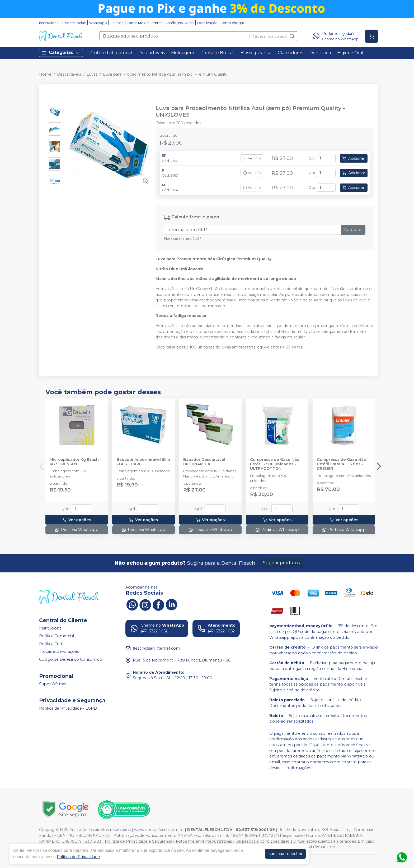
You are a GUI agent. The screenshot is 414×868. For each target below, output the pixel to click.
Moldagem (183, 53)
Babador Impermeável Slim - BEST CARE (143, 462)
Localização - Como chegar (221, 23)
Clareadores (290, 53)
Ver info (252, 158)
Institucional (49, 23)
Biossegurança (256, 53)
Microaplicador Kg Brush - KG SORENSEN (76, 462)
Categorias (61, 53)
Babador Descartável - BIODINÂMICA (206, 462)
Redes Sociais (74, 23)
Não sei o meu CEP (182, 238)
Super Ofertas (53, 684)
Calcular (353, 230)
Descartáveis (152, 53)
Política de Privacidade (78, 857)
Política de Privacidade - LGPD (68, 709)
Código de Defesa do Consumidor (71, 659)
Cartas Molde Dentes (144, 23)
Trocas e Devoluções (59, 652)
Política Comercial (57, 636)
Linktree (117, 23)
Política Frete (52, 644)
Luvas (92, 74)
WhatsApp (98, 23)
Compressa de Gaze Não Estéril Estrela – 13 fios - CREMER (342, 464)
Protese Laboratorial (111, 53)
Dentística (320, 53)
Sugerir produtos (281, 563)
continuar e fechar (285, 854)
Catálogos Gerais (180, 23)
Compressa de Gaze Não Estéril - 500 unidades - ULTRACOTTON (275, 464)
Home (45, 74)
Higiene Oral (350, 53)
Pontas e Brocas (217, 53)
